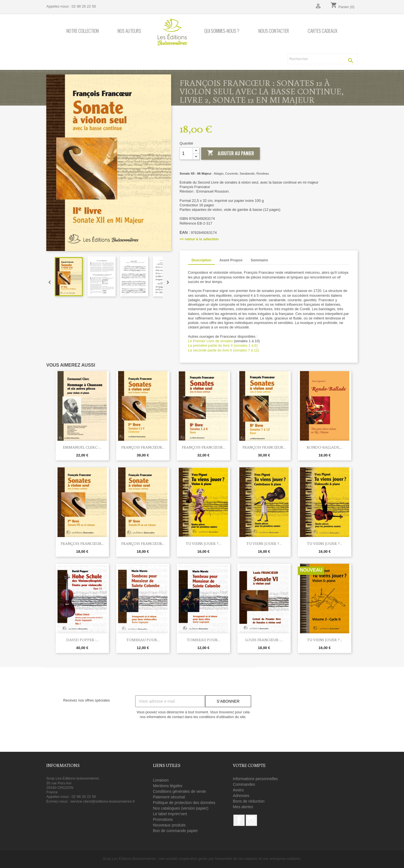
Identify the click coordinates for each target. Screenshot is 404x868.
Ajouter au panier (230, 153)
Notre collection (83, 31)
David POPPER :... (82, 640)
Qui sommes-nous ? (222, 31)
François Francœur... (143, 447)
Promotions (163, 819)
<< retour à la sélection (199, 239)
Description (201, 260)
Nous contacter (274, 31)
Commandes (244, 784)
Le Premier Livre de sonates (210, 341)
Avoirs (238, 790)
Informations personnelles (255, 779)
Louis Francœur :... (264, 640)
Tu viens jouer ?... (203, 543)
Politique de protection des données (184, 803)
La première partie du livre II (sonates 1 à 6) (223, 345)
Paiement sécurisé (169, 797)
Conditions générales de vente (179, 791)
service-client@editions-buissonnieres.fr (103, 801)
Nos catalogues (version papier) (181, 808)
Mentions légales (168, 786)
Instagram (251, 820)
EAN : (185, 232)
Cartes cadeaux (323, 31)
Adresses (241, 796)
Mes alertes (243, 807)
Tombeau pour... (143, 640)
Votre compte (249, 765)
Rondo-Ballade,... (325, 447)
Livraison (161, 780)
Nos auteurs (129, 31)
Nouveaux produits (169, 825)
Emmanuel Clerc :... (82, 447)
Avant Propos (231, 260)
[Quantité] (186, 154)
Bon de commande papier (175, 831)
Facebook (239, 820)
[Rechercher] (323, 59)
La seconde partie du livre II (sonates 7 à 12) (224, 350)
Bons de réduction (249, 801)
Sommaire (259, 260)
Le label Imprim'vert (170, 814)
